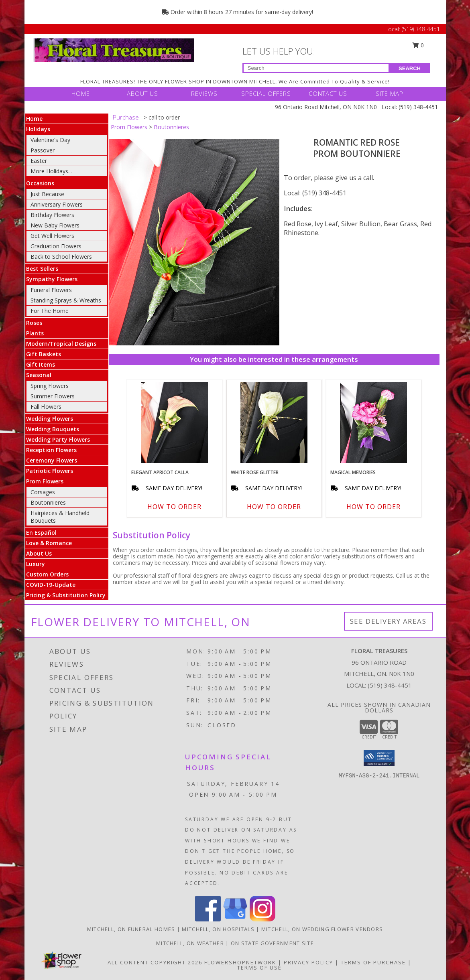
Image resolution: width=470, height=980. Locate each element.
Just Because (47, 194)
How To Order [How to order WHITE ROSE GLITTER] (274, 507)
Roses (34, 323)
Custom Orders (47, 574)
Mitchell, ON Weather (190, 943)
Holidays (38, 129)
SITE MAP (390, 93)
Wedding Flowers (50, 419)
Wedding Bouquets (53, 429)
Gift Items (41, 364)
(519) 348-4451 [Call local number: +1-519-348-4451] (390, 685)
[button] (379, 758)
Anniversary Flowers (57, 204)
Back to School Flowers (61, 257)
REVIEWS (204, 93)
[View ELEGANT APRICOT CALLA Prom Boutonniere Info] (174, 422)
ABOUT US (142, 93)
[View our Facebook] (208, 919)
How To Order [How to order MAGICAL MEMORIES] (373, 507)
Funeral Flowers (51, 290)
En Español (41, 533)
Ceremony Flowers (52, 460)
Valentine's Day (50, 140)
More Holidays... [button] (51, 171)
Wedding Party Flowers (58, 439)
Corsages (43, 492)
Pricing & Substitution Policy (66, 595)
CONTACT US (328, 93)
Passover (43, 150)
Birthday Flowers (52, 215)
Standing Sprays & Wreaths (66, 300)
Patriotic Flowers (50, 471)
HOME (81, 93)
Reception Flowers (51, 450)
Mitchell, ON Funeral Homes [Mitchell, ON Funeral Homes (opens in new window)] (131, 929)
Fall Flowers (46, 407)
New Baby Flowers (55, 225)
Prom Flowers (45, 481)
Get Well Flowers (52, 236)
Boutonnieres (48, 502)
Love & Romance (49, 543)
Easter (39, 161)
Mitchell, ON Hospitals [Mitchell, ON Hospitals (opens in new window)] (218, 929)
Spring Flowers (50, 386)
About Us (39, 553)
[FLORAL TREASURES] (114, 49)
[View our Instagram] (262, 919)
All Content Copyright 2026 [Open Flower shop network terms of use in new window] (155, 962)
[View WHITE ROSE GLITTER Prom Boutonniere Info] (274, 422)
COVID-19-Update (51, 585)
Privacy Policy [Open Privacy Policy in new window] (308, 962)
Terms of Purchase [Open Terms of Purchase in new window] (373, 962)
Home (34, 119)
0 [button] (418, 45)
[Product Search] (316, 68)
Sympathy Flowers (52, 279)
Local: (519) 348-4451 (315, 193)
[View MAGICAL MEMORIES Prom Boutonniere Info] (373, 422)
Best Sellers (42, 269)
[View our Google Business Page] (235, 919)
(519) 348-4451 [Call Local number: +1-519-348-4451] (421, 29)
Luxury (36, 564)
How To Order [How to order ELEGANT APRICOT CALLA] (174, 507)
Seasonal (39, 375)
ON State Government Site (272, 943)
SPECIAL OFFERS (266, 93)
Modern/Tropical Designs (61, 344)
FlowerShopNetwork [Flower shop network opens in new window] (240, 962)
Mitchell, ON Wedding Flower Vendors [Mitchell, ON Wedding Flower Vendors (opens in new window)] (322, 929)
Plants (35, 333)
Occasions (40, 183)
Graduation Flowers (56, 246)
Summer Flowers (53, 396)
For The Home (50, 311)
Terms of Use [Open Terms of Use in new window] (259, 968)
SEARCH (410, 68)
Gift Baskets (44, 354)
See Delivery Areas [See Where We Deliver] (388, 621)
